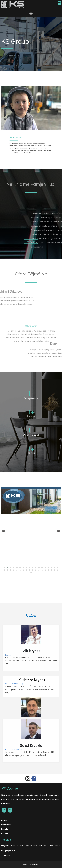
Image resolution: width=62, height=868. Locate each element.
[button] (4, 567)
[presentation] (3, 531)
